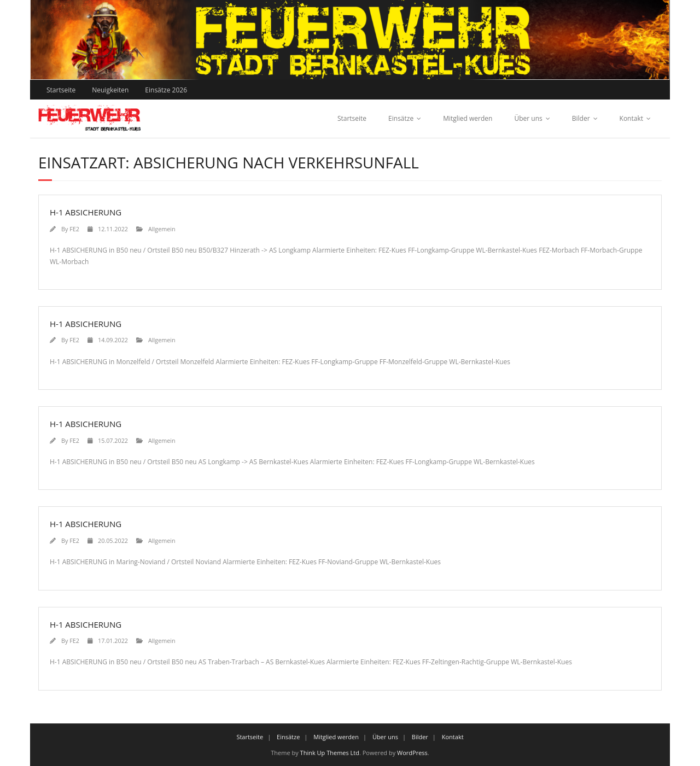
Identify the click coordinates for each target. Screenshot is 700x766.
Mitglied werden (468, 118)
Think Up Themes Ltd (330, 753)
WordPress (412, 753)
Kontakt (631, 118)
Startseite (61, 90)
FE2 (74, 229)
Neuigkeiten (110, 90)
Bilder (581, 118)
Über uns (528, 118)
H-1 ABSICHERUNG (86, 212)
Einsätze (401, 118)
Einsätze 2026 (166, 90)
